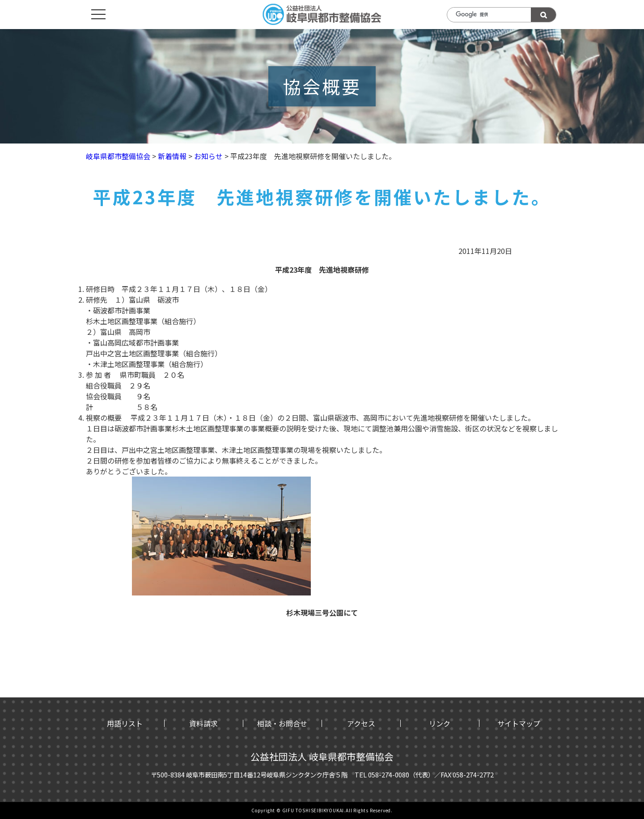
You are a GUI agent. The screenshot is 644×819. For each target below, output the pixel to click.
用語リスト (125, 723)
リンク (440, 723)
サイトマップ (519, 723)
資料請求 (203, 723)
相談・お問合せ (282, 723)
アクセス (361, 723)
